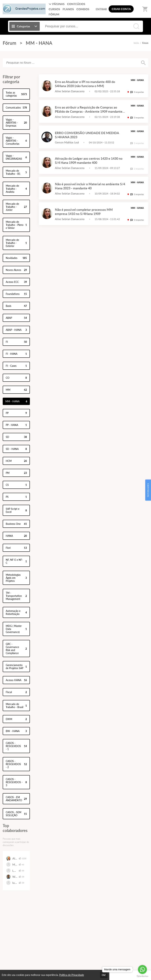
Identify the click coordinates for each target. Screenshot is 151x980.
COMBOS (83, 9)
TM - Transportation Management (16, 596)
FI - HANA (16, 354)
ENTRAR (101, 9)
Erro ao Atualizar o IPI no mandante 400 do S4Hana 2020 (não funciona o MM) (85, 84)
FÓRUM (54, 14)
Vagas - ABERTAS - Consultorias (16, 141)
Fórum (9, 43)
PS (16, 497)
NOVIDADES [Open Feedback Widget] (148, 490)
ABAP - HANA (16, 330)
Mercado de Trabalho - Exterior (16, 243)
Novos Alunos (16, 270)
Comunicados (16, 108)
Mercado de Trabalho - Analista (16, 189)
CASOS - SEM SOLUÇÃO (16, 814)
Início (136, 43)
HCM (16, 461)
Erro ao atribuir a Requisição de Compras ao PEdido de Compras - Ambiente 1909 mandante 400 (89, 111)
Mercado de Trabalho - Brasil (16, 706)
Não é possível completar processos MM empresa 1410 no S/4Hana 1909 (84, 212)
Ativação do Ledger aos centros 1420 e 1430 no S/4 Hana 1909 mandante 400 (89, 160)
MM (16, 390)
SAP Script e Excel (16, 510)
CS (16, 485)
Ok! (104, 975)
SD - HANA (16, 449)
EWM (16, 719)
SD (16, 437)
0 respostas (137, 92)
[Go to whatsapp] (142, 969)
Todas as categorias (16, 94)
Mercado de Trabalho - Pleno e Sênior (16, 225)
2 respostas (137, 169)
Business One (16, 524)
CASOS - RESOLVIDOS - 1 (16, 746)
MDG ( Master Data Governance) (16, 629)
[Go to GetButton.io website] (142, 976)
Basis (16, 306)
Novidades (16, 258)
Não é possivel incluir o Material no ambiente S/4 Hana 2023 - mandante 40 (90, 186)
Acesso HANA (16, 680)
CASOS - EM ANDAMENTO (16, 799)
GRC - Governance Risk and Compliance (16, 649)
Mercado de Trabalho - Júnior (16, 207)
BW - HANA (16, 731)
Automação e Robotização (16, 612)
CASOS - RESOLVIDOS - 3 (16, 782)
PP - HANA (16, 425)
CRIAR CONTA (121, 9)
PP (16, 413)
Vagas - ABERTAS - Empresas (16, 123)
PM (16, 473)
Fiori (16, 548)
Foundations (16, 294)
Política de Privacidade (72, 975)
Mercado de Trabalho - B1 (16, 172)
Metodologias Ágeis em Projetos (16, 578)
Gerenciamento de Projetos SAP (16, 667)
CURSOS (54, 9)
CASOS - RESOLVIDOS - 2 (16, 764)
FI (16, 342)
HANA (16, 536)
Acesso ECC (16, 282)
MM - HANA (39, 43)
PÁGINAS (57, 4)
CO (16, 378)
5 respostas (137, 143)
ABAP (16, 318)
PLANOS (68, 9)
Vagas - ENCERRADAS (16, 157)
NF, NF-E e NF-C (16, 561)
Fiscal (16, 692)
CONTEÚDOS (76, 4)
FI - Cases (16, 366)
